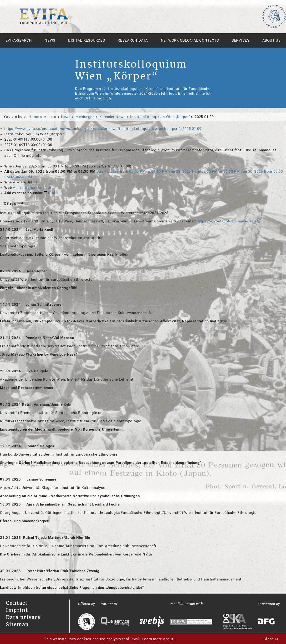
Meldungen (85, 117)
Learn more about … (160, 639)
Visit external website (32, 188)
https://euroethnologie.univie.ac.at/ (229, 221)
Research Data (133, 40)
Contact (17, 603)
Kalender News (112, 117)
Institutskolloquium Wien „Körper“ (160, 117)
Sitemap (17, 624)
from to (133, 172)
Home (34, 117)
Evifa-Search (19, 40)
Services (241, 40)
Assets (50, 117)
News (50, 40)
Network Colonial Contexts (190, 40)
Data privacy (23, 617)
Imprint (17, 610)
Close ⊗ (271, 639)
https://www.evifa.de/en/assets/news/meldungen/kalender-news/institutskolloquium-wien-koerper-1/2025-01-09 (103, 129)
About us (272, 40)
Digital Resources (87, 40)
